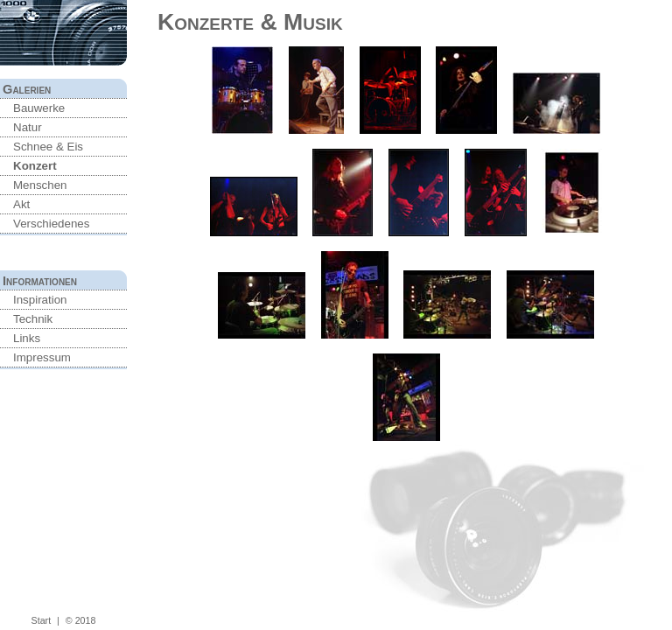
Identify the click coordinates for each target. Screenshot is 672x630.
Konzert (35, 166)
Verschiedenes (51, 224)
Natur (28, 127)
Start (42, 620)
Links (27, 338)
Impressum (42, 357)
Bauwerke (39, 108)
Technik (33, 319)
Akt (21, 204)
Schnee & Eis (48, 147)
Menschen (40, 185)
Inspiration (40, 300)
